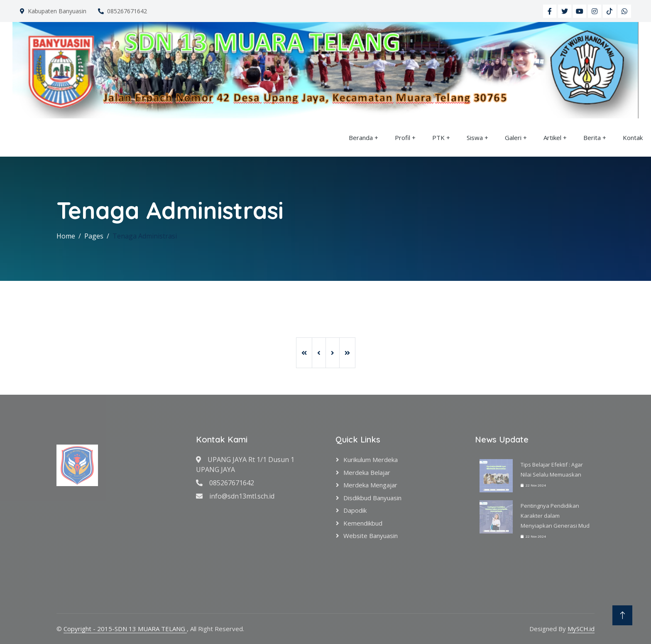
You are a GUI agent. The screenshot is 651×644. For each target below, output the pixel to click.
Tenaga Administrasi (145, 236)
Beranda (361, 138)
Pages (94, 236)
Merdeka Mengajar (370, 485)
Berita (592, 138)
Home (66, 236)
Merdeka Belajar (367, 472)
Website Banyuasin (371, 536)
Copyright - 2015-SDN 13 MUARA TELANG (125, 629)
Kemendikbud (363, 523)
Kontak (633, 138)
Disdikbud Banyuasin (372, 498)
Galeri (513, 138)
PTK (438, 138)
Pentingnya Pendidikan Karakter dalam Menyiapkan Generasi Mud (555, 516)
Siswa (475, 138)
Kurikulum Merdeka (371, 460)
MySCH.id (581, 629)
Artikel (552, 138)
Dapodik (355, 510)
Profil (403, 138)
